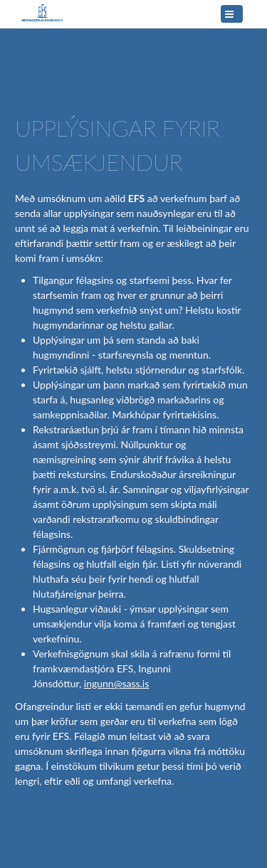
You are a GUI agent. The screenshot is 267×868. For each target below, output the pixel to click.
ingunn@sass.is (116, 683)
